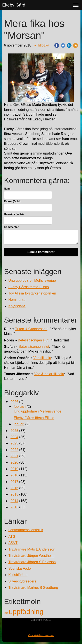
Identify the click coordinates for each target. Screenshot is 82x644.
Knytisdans (17, 306)
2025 (14, 431)
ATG (12, 537)
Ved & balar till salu (49, 374)
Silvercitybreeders (22, 581)
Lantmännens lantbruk (26, 530)
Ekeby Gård (14, 5)
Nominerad (17, 300)
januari (19, 424)
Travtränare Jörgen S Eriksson (32, 562)
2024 (14, 437)
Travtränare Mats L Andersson (32, 549)
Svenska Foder (20, 568)
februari (20, 407)
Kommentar (11, 227)
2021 (14, 456)
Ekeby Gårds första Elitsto (29, 287)
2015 (14, 494)
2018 (14, 475)
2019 (14, 469)
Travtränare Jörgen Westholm (31, 556)
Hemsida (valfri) (14, 214)
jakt (6, 613)
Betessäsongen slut (33, 340)
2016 (14, 488)
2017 (14, 482)
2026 (14, 402)
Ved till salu (42, 358)
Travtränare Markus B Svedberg (33, 588)
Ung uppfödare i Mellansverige (32, 280)
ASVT (13, 543)
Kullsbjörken (18, 575)
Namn (8, 189)
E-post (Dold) (12, 201)
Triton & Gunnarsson (31, 329)
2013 (14, 507)
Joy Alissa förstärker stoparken (32, 293)
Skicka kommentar (41, 252)
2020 (14, 462)
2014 (14, 501)
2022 (14, 450)
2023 (14, 443)
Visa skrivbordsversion (41, 635)
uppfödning (26, 612)
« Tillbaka (42, 45)
